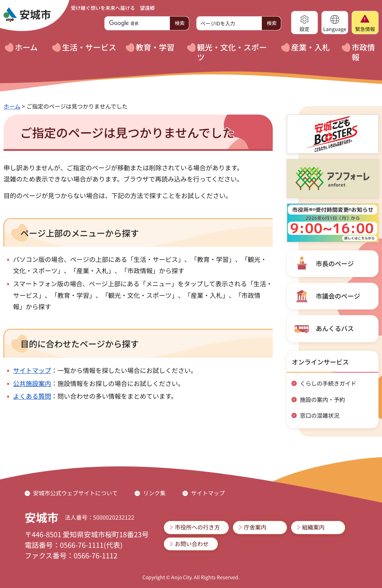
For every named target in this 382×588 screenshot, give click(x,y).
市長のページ (335, 263)
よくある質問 (32, 396)
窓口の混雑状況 (320, 415)
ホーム (12, 106)
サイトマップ (32, 370)
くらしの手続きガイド (328, 383)
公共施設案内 (32, 383)
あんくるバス (335, 328)
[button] (304, 23)
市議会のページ (338, 296)
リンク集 (154, 493)
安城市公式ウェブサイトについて (75, 493)
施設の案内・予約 (322, 399)
